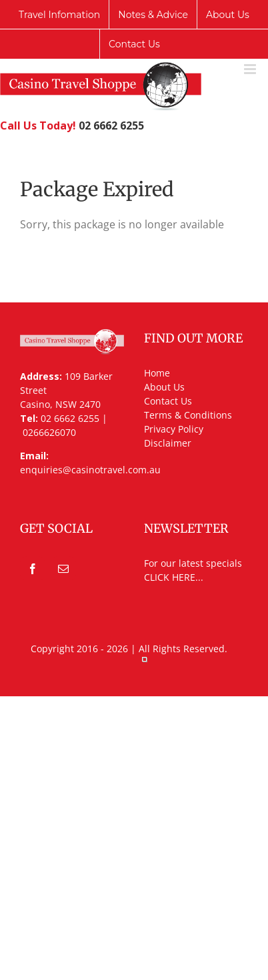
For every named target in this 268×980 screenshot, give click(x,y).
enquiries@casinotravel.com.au (90, 470)
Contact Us (168, 401)
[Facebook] (33, 569)
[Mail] (63, 569)
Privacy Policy (174, 429)
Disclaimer (168, 443)
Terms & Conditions (188, 415)
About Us (164, 387)
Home (157, 373)
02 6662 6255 (111, 126)
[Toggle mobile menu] (251, 69)
